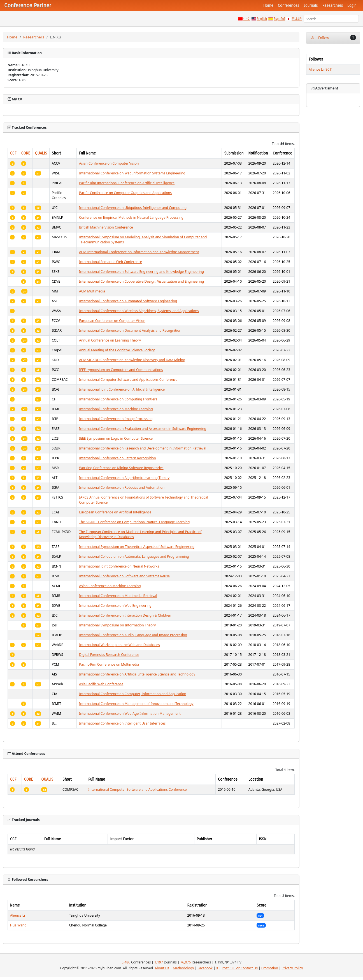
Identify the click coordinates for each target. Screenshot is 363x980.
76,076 (186, 962)
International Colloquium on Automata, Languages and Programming (134, 556)
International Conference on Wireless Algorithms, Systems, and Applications (139, 311)
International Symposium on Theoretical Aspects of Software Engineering (137, 547)
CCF (13, 153)
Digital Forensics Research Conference (109, 655)
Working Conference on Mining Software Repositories (121, 468)
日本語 (297, 19)
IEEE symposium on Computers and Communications (121, 370)
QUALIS (41, 153)
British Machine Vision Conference (106, 227)
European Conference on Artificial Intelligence (115, 512)
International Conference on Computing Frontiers (118, 399)
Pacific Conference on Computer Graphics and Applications (125, 193)
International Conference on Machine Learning (116, 409)
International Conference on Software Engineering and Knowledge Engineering (141, 272)
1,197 (159, 962)
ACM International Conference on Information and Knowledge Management (139, 252)
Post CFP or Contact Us (240, 968)
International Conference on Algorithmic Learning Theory (124, 478)
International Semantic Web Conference (110, 262)
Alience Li (18, 915)
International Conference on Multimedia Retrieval (118, 596)
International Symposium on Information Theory (117, 625)
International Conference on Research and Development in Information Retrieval (143, 448)
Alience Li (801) (320, 69)
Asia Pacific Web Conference (101, 684)
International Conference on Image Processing (116, 419)
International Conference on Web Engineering (115, 606)
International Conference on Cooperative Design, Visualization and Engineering (141, 281)
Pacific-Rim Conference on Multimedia (109, 664)
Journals (311, 5)
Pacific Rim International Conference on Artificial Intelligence (127, 183)
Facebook (205, 968)
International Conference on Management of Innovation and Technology (136, 704)
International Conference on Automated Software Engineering (128, 301)
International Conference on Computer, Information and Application (132, 694)
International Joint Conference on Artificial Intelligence (122, 389)
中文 (247, 19)
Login (352, 5)
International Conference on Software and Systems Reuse (124, 576)
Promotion (270, 968)
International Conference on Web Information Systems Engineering (132, 173)
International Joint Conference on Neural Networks (119, 566)
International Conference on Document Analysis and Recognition (130, 330)
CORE (26, 153)
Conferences (288, 5)
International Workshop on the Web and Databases (119, 645)
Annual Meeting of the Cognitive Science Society (117, 350)
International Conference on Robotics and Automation (122, 487)
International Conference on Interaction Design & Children (125, 615)
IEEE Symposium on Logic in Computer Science (116, 438)
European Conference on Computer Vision (112, 321)
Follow (333, 38)
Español (279, 19)
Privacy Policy (292, 968)
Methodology (183, 968)
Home (268, 5)
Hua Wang (18, 925)
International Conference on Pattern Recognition (117, 458)
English (262, 19)
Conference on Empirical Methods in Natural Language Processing (131, 217)
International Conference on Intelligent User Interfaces (122, 723)
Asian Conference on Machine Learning (110, 586)
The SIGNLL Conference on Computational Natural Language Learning (134, 522)
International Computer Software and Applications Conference (128, 380)
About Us (162, 968)
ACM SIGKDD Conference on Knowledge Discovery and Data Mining (132, 360)
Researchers (333, 5)
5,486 (126, 962)
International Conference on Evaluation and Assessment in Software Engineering (143, 429)
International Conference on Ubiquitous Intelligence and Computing (133, 208)
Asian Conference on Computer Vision (109, 163)
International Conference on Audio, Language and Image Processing (133, 635)
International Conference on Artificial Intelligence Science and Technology (137, 674)
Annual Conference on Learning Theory (110, 340)
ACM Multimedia (92, 291)
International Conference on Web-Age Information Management (130, 713)
